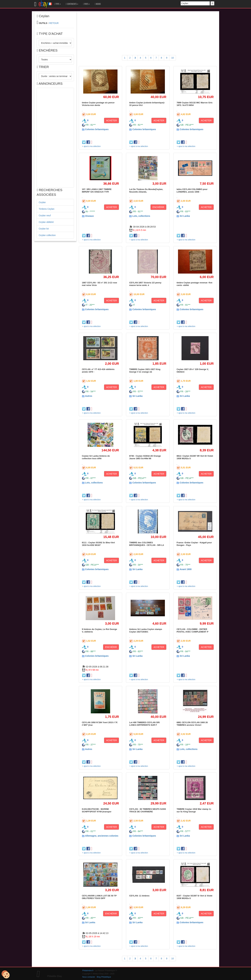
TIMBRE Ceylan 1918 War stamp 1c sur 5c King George (194, 810)
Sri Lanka (185, 216)
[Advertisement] (55, 138)
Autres (89, 396)
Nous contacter (89, 977)
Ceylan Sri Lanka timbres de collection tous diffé (96, 457)
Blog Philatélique (104, 977)
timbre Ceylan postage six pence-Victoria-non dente (99, 104)
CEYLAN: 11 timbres (139, 896)
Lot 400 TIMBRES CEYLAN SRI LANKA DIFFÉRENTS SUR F (144, 724)
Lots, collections (141, 216)
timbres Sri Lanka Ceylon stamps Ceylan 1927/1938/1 (146, 630)
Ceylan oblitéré (46, 222)
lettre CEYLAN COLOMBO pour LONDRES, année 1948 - (192, 191)
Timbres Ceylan (47, 209)
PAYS (86, 4)
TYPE (58, 4)
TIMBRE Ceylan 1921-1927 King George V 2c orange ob (145, 371)
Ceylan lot (44, 229)
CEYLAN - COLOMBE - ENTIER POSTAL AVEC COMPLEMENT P (192, 630)
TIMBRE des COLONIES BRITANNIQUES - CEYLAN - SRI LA (147, 544)
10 (173, 58)
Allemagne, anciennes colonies (102, 836)
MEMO (98, 4)
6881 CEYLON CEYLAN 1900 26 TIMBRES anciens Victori (192, 724)
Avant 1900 (186, 569)
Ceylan (42, 202)
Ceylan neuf (45, 215)
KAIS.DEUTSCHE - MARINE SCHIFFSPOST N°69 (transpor (97, 810)
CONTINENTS (72, 4)
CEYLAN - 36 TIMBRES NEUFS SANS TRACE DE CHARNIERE (148, 810)
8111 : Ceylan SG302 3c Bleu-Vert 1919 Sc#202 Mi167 (98, 544)
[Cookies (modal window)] (6, 975)
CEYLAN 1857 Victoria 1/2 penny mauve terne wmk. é (145, 284)
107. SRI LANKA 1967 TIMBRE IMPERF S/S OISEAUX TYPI (97, 191)
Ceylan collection (47, 235)
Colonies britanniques (97, 129)
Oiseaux (89, 216)
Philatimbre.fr (88, 971)
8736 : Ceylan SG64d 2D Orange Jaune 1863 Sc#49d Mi (145, 457)
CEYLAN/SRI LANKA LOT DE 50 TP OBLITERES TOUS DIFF (99, 897)
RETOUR (54, 23)
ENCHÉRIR (158, 207)
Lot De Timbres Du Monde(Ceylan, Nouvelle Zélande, (146, 191)
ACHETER (111, 120)
